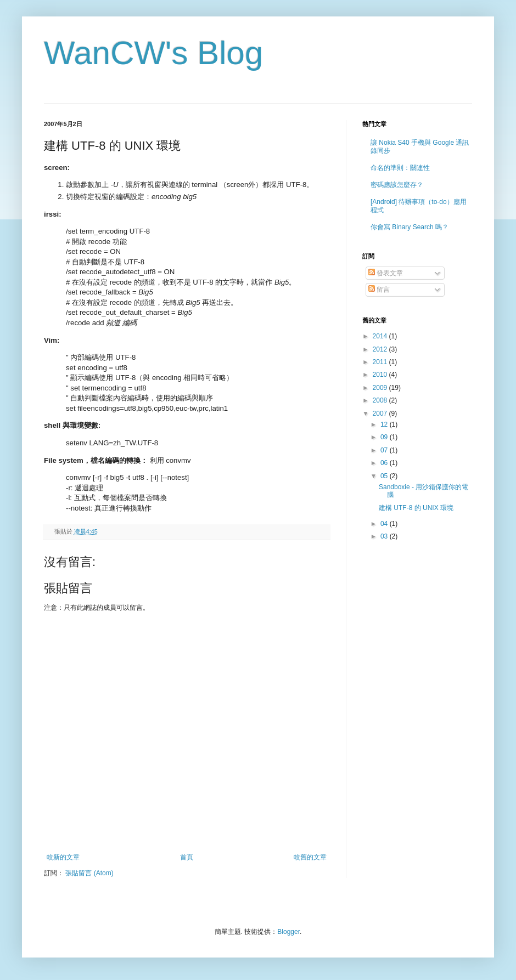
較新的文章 (63, 857)
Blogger (288, 932)
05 (385, 476)
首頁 (187, 857)
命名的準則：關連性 (400, 168)
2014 (381, 336)
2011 (381, 362)
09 (385, 437)
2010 (381, 375)
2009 (381, 388)
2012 (381, 349)
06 (385, 463)
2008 (381, 400)
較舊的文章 (310, 857)
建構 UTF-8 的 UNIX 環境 (416, 508)
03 (385, 536)
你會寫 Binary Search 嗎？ (410, 227)
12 (385, 424)
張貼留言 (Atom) (89, 873)
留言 (379, 290)
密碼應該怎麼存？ (397, 185)
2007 (381, 413)
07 (385, 450)
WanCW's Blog (153, 53)
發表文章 (386, 273)
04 (385, 524)
